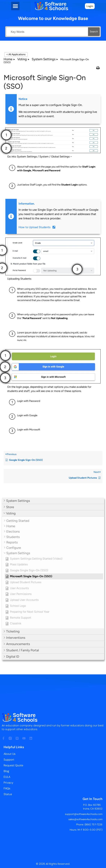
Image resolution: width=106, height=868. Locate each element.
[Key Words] (47, 32)
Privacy (8, 783)
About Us (10, 754)
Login (90, 6)
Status (8, 794)
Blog (6, 771)
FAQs (7, 788)
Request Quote (13, 765)
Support (9, 760)
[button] (15, 6)
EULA (7, 777)
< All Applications (16, 54)
